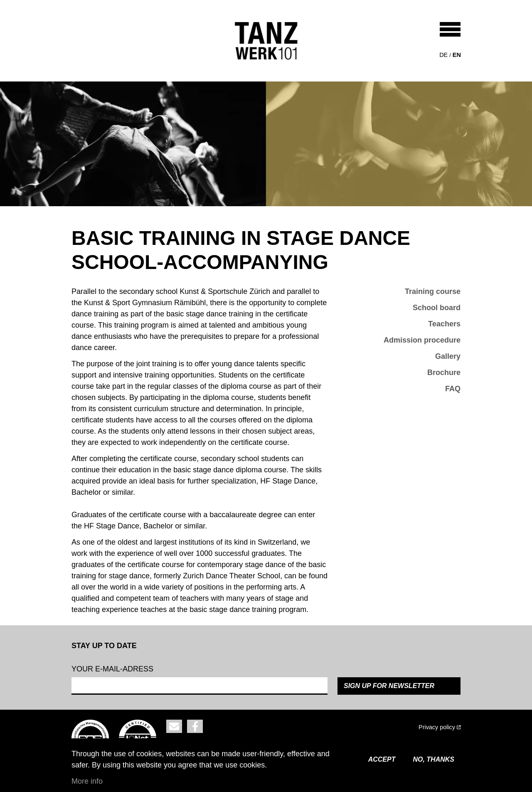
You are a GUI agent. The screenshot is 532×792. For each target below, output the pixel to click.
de (443, 55)
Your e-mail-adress (112, 669)
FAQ (453, 389)
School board (437, 308)
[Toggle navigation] (450, 29)
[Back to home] (266, 41)
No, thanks (433, 759)
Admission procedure (422, 340)
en (457, 55)
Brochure (444, 373)
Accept (382, 759)
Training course (433, 291)
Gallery (448, 356)
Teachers (444, 324)
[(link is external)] (384, 728)
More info (87, 781)
